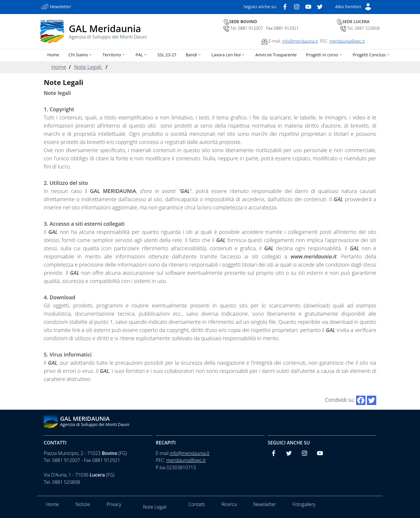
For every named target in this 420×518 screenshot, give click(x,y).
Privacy (114, 504)
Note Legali (89, 67)
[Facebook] (285, 6)
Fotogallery (304, 504)
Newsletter (264, 504)
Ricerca (229, 504)
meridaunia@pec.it (347, 41)
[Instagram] (297, 6)
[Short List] (353, 6)
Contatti (55, 443)
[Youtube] (308, 6)
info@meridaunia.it (300, 41)
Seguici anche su (289, 443)
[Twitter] (320, 6)
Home (59, 67)
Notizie (83, 504)
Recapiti (166, 443)
